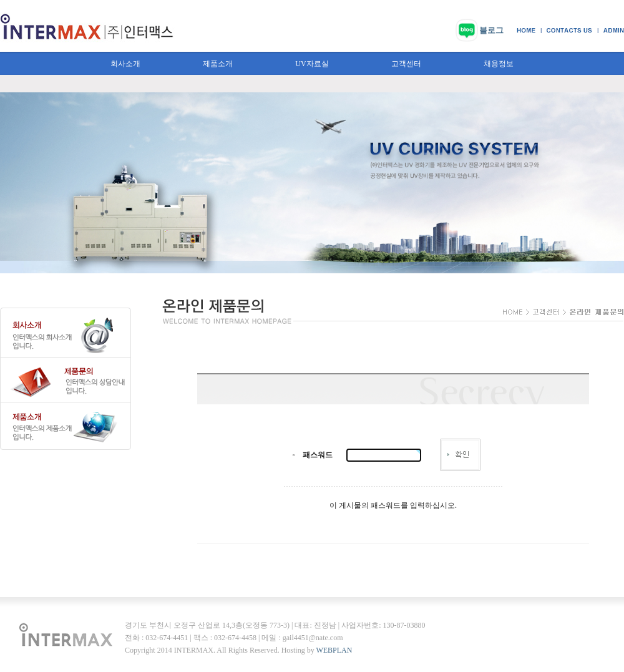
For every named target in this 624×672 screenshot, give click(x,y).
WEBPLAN (334, 650)
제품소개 (218, 64)
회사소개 (125, 64)
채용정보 (499, 64)
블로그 (491, 30)
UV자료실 (312, 64)
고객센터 (406, 64)
